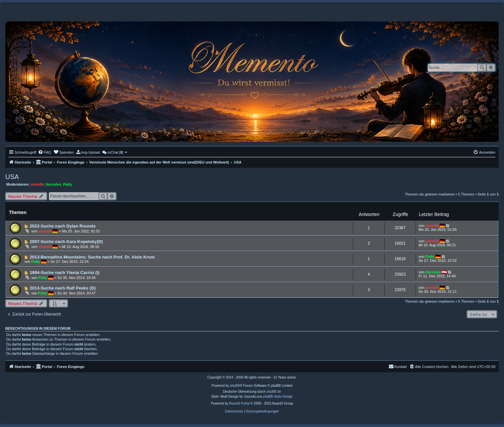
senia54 (37, 184)
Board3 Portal (239, 403)
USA (12, 177)
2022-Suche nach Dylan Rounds (63, 226)
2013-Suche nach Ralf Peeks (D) (63, 288)
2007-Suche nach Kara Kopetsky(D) (66, 242)
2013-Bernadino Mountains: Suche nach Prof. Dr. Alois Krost (92, 257)
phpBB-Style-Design (278, 396)
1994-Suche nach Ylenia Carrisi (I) (65, 273)
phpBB (235, 386)
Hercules (53, 184)
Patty (67, 184)
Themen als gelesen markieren (430, 194)
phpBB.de (274, 392)
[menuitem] (45, 152)
